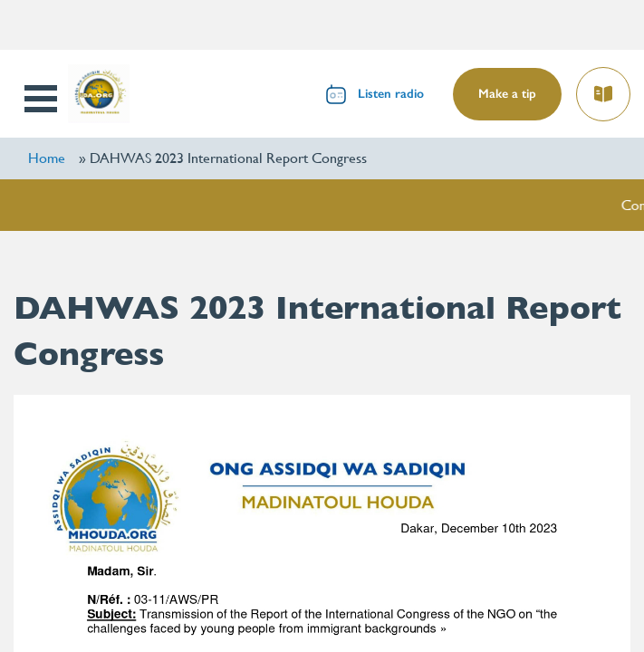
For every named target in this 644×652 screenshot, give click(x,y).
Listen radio (391, 94)
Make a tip (507, 94)
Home (47, 158)
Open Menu (43, 99)
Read (606, 88)
